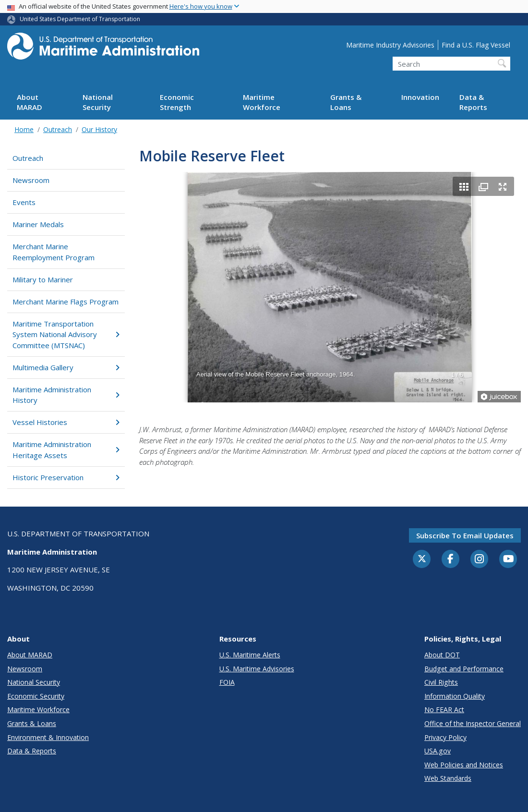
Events (24, 202)
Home (24, 129)
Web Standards (448, 778)
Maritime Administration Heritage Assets (66, 450)
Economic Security (36, 696)
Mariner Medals (38, 224)
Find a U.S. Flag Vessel (476, 45)
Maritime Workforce (262, 102)
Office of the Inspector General (473, 723)
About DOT (442, 655)
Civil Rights (441, 682)
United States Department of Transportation (80, 19)
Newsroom (31, 180)
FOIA (227, 682)
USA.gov (438, 751)
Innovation (420, 97)
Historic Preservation (66, 477)
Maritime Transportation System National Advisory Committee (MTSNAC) (66, 334)
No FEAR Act (444, 709)
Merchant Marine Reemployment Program (54, 252)
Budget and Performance (464, 669)
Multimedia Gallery (66, 367)
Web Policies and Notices (464, 765)
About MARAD (30, 102)
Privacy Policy (445, 737)
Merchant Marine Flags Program (66, 302)
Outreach (58, 129)
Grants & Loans (346, 102)
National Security (98, 102)
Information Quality (455, 696)
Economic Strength (177, 102)
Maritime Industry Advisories (390, 45)
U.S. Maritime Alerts (250, 655)
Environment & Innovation (48, 737)
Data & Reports (473, 102)
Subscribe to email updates (465, 535)
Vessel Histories (66, 422)
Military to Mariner (43, 279)
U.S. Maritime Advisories (257, 669)
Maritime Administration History (66, 395)
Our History (99, 129)
